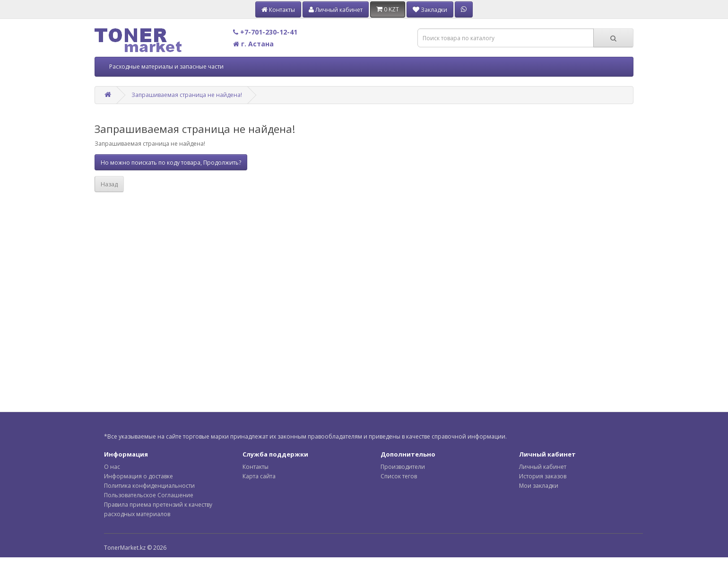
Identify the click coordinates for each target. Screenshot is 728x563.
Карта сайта (259, 476)
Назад (109, 184)
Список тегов (399, 476)
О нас (112, 467)
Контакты (256, 467)
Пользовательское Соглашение (149, 495)
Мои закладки (539, 486)
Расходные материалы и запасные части (166, 66)
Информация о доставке (139, 476)
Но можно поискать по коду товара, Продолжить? (171, 163)
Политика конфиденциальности (149, 486)
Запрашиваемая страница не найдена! (187, 95)
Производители (403, 467)
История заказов (543, 476)
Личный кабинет (543, 467)
